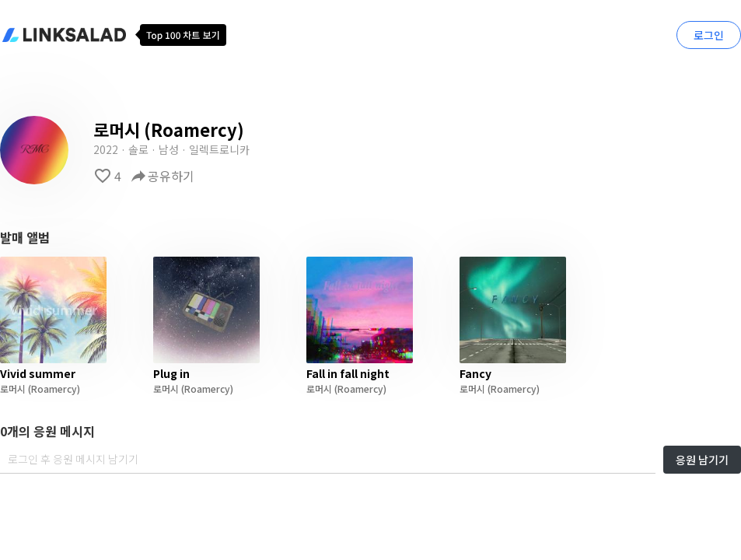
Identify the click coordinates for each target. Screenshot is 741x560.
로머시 (13, 388)
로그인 (709, 35)
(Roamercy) (53, 388)
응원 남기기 (702, 460)
